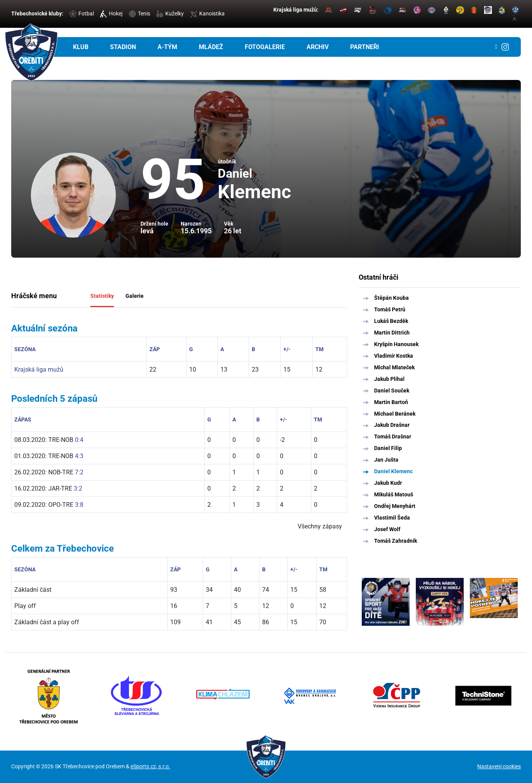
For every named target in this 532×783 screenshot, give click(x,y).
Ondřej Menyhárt (395, 506)
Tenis (140, 14)
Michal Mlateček (394, 367)
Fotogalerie (265, 47)
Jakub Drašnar (392, 425)
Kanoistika (207, 14)
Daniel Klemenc (393, 471)
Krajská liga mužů (39, 369)
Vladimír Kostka (394, 356)
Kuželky (170, 14)
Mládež (211, 47)
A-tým (167, 47)
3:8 (79, 505)
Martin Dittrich (392, 333)
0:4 (79, 440)
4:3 (79, 456)
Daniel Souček (392, 391)
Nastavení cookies (499, 766)
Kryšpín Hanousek (396, 344)
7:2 (79, 472)
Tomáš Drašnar (393, 437)
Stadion (123, 47)
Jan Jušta (386, 460)
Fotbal (82, 14)
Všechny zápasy (320, 526)
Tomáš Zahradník (396, 541)
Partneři (365, 47)
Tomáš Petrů (390, 309)
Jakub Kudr (388, 483)
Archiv (318, 47)
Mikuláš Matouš (394, 494)
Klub (81, 47)
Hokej (111, 14)
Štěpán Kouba (391, 298)
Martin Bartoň (391, 402)
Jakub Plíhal (389, 379)
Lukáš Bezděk (391, 321)
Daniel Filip (388, 448)
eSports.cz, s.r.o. (150, 766)
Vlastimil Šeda (392, 518)
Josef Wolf (387, 529)
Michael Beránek (395, 414)
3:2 (78, 488)
